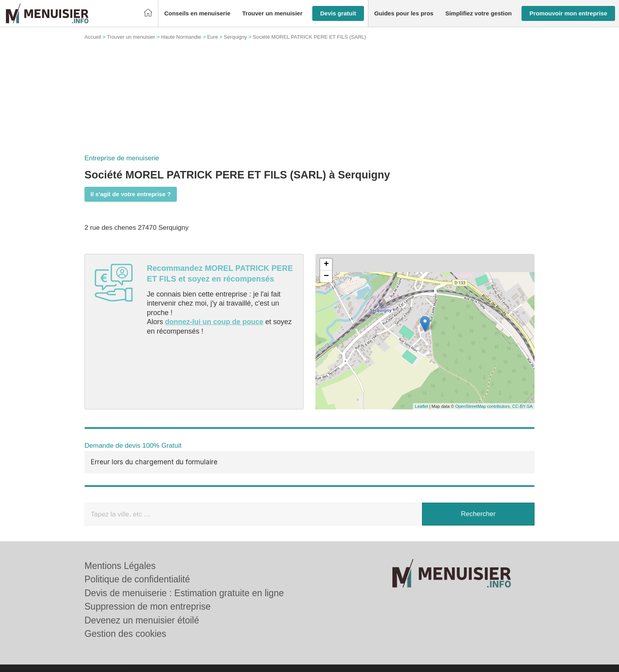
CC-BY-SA (522, 406)
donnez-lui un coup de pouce (214, 322)
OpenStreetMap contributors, (484, 406)
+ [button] (326, 265)
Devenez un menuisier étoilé (142, 620)
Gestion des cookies (125, 634)
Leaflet (421, 406)
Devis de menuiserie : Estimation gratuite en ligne (184, 593)
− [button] (326, 276)
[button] (197, 14)
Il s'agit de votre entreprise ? (131, 194)
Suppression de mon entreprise (148, 606)
